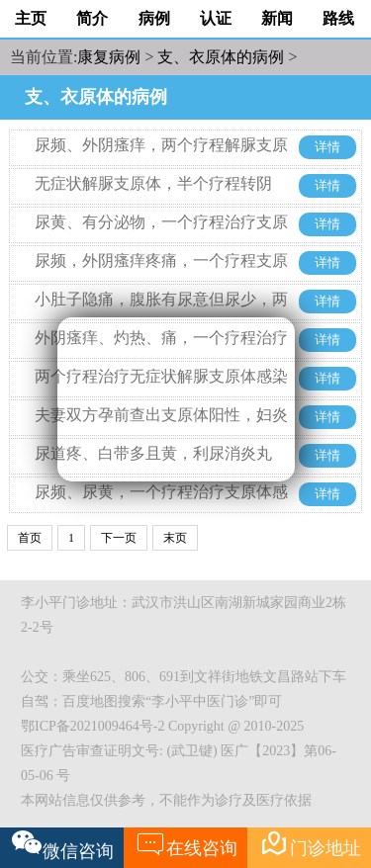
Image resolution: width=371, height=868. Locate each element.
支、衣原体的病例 (221, 57)
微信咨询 (63, 845)
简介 (92, 18)
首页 (30, 538)
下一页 (119, 538)
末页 (175, 538)
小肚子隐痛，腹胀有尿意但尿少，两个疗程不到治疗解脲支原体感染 (161, 314)
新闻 (277, 18)
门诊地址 (310, 844)
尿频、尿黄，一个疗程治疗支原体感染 (161, 507)
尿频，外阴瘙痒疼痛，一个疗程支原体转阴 (161, 275)
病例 (154, 18)
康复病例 (109, 57)
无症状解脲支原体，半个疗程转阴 (153, 183)
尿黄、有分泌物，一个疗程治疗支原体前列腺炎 (161, 237)
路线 (338, 18)
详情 (327, 147)
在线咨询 (186, 844)
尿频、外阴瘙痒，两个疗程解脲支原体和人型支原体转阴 (161, 160)
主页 (31, 18)
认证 (216, 18)
